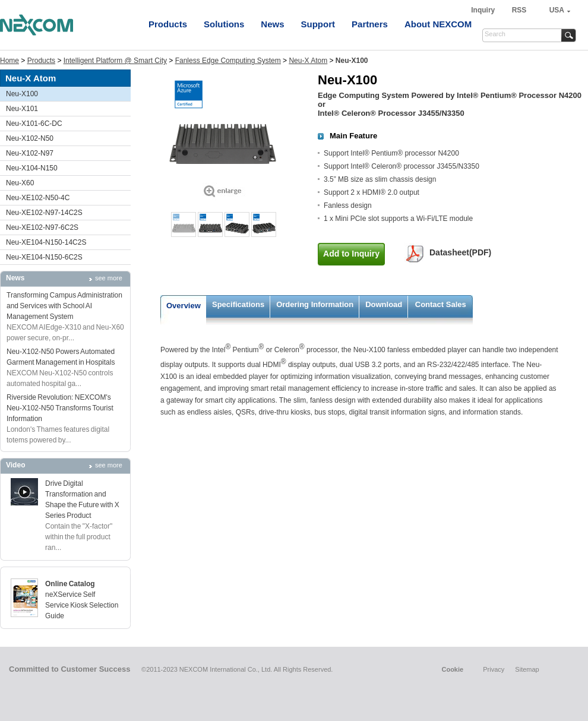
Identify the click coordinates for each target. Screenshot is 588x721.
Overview (184, 306)
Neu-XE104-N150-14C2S (46, 242)
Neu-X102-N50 (30, 138)
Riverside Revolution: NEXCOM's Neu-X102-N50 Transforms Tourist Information (60, 408)
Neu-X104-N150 (32, 168)
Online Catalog (70, 584)
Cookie (452, 669)
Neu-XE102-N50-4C (38, 198)
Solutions (224, 24)
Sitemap (527, 669)
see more (109, 278)
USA (557, 10)
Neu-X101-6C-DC (34, 124)
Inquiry (484, 10)
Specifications (238, 304)
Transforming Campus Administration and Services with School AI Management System (64, 306)
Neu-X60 (20, 183)
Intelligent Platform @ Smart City (115, 61)
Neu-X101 (22, 109)
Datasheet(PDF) (460, 252)
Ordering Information (315, 304)
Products (168, 24)
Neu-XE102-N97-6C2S (42, 227)
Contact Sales (441, 304)
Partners (370, 24)
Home (10, 61)
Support (318, 24)
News (272, 24)
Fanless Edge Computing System (228, 61)
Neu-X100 (22, 94)
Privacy (494, 669)
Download (384, 304)
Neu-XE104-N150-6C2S (44, 257)
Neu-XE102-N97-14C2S (44, 213)
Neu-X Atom (308, 61)
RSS (519, 10)
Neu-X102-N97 (30, 153)
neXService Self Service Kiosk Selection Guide (82, 605)
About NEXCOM (438, 24)
